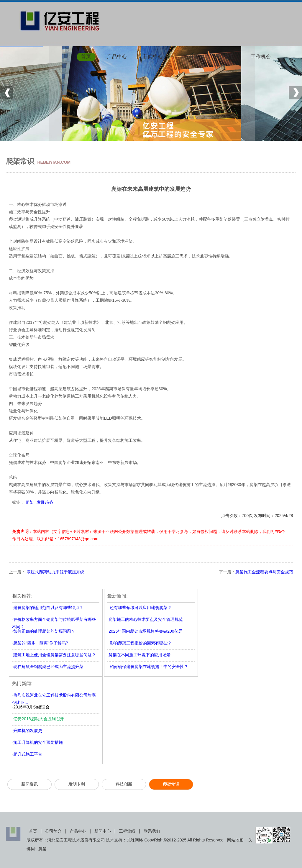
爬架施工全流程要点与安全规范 (264, 572)
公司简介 (53, 831)
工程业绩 (127, 831)
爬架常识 (171, 784)
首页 (86, 57)
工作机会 (261, 57)
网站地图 (235, 840)
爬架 (29, 502)
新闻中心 (153, 57)
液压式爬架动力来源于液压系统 (55, 572)
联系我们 (152, 831)
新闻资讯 (29, 784)
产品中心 (117, 57)
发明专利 (77, 784)
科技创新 (225, 57)
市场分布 (189, 57)
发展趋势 (45, 502)
